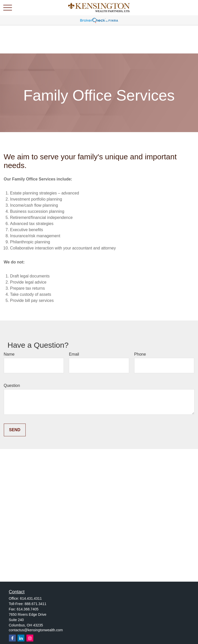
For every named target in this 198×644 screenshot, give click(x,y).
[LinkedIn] (21, 638)
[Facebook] (12, 638)
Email (74, 354)
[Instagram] (30, 638)
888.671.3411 (36, 604)
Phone (140, 354)
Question (12, 386)
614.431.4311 (31, 598)
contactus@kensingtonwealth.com (36, 630)
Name (9, 354)
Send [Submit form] (15, 430)
